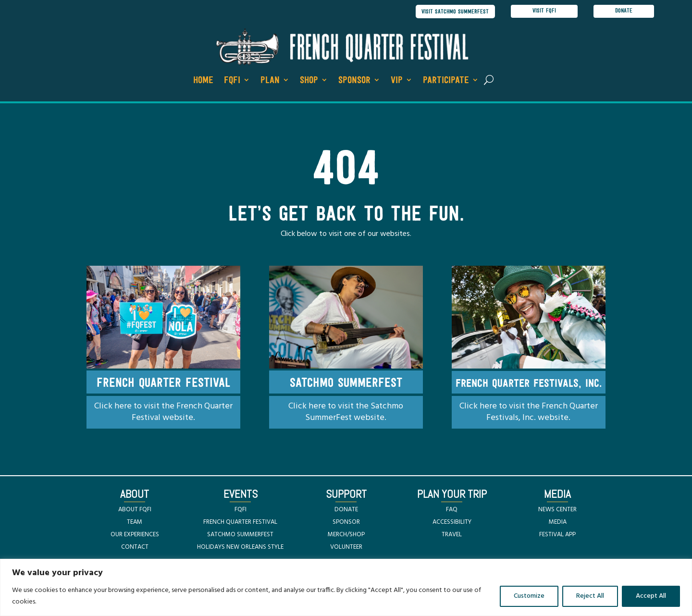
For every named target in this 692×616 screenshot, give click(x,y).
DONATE (346, 510)
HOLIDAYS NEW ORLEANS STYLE (240, 548)
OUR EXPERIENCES (135, 535)
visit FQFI (544, 12)
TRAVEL (452, 535)
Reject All (590, 596)
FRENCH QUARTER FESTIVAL (240, 523)
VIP (397, 81)
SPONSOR (346, 523)
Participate (446, 81)
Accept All (651, 596)
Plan (270, 81)
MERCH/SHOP (346, 535)
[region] (346, 587)
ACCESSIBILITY (452, 523)
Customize (529, 596)
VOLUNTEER (346, 548)
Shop (309, 81)
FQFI (232, 81)
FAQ (452, 510)
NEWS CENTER (557, 510)
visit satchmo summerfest (453, 12)
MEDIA (558, 523)
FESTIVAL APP (557, 535)
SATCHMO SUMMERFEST (240, 535)
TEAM (135, 523)
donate (624, 12)
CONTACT (135, 548)
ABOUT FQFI (135, 510)
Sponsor (354, 81)
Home (203, 81)
